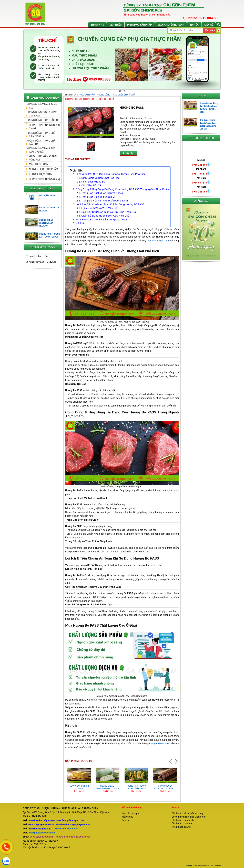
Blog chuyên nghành (171, 25)
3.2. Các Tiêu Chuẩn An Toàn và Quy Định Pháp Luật (106, 212)
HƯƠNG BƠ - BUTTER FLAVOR (79, 787)
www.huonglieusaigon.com (70, 820)
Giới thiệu (116, 25)
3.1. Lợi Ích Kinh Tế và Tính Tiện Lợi (97, 208)
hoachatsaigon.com (44, 820)
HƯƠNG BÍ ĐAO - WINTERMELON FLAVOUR (47, 223)
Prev (171, 761)
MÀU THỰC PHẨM (39, 164)
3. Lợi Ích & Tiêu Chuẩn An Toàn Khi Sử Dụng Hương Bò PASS (109, 204)
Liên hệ (209, 25)
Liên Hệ (128, 153)
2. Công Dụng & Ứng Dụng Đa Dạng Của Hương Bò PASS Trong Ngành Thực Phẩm (121, 189)
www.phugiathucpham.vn (42, 833)
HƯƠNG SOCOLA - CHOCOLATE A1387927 (165, 787)
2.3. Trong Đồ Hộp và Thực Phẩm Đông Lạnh (102, 201)
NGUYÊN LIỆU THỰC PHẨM (43, 169)
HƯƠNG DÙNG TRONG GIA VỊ (44, 179)
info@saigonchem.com (42, 837)
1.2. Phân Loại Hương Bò (91, 182)
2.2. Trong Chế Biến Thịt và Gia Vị (96, 197)
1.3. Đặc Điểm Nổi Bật (89, 185)
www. (31, 820)
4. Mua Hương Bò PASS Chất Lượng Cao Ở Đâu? (101, 219)
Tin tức (194, 25)
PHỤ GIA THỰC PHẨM (41, 174)
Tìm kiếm (210, 30)
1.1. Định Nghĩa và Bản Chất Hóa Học (98, 178)
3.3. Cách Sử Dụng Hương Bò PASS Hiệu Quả (103, 216)
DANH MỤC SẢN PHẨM (140, 25)
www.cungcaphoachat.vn (41, 824)
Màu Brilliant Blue (47, 196)
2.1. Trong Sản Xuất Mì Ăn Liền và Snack (100, 193)
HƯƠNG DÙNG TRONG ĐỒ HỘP (43, 120)
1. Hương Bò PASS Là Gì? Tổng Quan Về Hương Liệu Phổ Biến (109, 174)
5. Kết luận (79, 223)
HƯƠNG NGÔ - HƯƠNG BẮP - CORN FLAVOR (136, 787)
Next (176, 761)
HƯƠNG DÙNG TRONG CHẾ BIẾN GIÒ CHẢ (116, 95)
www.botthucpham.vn (40, 829)
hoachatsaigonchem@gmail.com (73, 837)
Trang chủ (97, 25)
